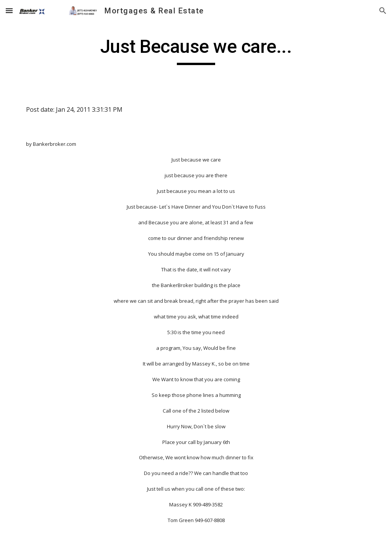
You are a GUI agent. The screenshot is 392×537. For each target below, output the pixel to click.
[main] (196, 50)
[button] (9, 11)
